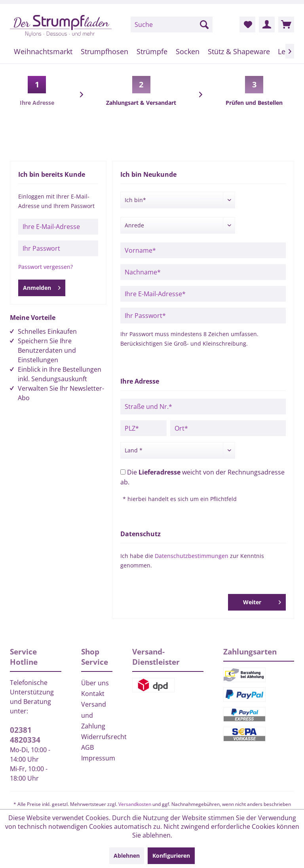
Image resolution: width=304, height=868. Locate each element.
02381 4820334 (25, 735)
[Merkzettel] (247, 25)
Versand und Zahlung (94, 715)
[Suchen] (204, 25)
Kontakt (93, 694)
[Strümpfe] (152, 51)
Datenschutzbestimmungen (192, 556)
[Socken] (187, 51)
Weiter (262, 601)
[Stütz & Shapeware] (239, 51)
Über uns (95, 683)
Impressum (97, 758)
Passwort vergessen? (46, 267)
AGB (87, 747)
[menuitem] (172, 25)
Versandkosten (135, 804)
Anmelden (42, 286)
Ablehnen (127, 856)
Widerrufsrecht (97, 737)
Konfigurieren (171, 856)
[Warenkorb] (286, 25)
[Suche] (172, 25)
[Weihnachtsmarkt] (43, 51)
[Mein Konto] (267, 25)
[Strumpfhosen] (105, 51)
